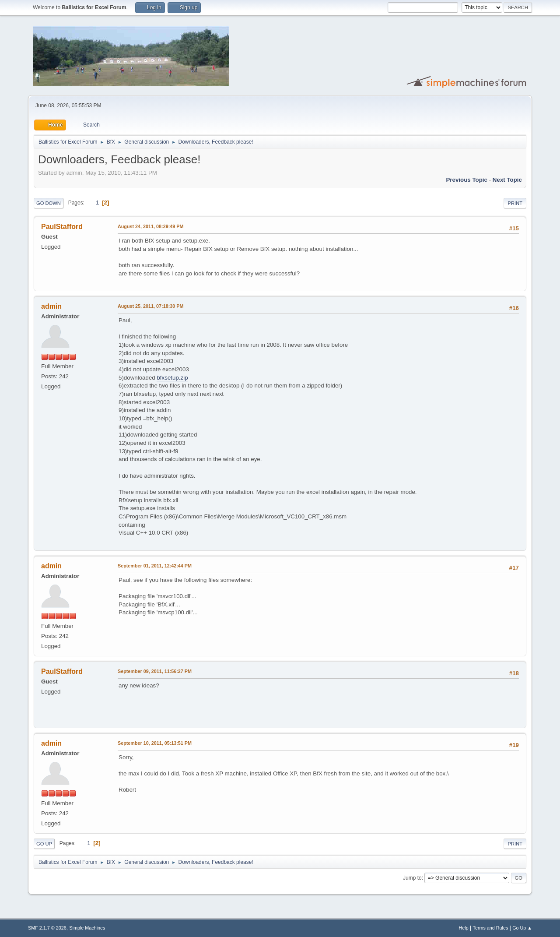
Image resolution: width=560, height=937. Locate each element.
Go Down (49, 203)
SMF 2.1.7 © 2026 (47, 928)
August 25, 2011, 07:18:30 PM (150, 306)
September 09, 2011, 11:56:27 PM (155, 671)
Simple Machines (87, 928)
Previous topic (467, 180)
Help (464, 928)
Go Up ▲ (522, 928)
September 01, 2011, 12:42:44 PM (155, 566)
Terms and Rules (491, 928)
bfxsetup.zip (172, 378)
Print (515, 203)
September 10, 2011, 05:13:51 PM (155, 743)
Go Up (44, 844)
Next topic (507, 180)
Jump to (412, 878)
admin (51, 306)
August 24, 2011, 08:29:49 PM (150, 226)
